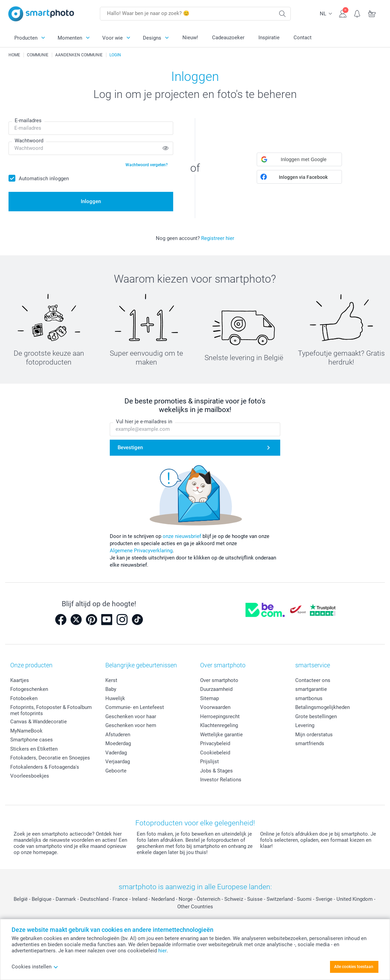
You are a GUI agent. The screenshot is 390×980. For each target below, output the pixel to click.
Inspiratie (269, 38)
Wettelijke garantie (221, 735)
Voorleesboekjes (30, 776)
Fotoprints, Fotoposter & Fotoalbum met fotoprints (51, 710)
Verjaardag (118, 762)
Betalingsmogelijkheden (322, 707)
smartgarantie (311, 689)
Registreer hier (218, 238)
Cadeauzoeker (228, 38)
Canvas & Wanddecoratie (39, 722)
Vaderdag (116, 753)
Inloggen (91, 201)
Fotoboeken (24, 698)
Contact (303, 38)
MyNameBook (26, 731)
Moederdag (118, 743)
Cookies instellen (35, 967)
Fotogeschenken (29, 689)
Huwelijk (115, 698)
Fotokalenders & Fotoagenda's (45, 767)
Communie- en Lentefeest (135, 707)
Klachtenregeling (219, 725)
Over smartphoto (219, 680)
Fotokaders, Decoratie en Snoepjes (50, 758)
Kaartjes (20, 680)
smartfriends (310, 743)
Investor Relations (221, 780)
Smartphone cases (32, 740)
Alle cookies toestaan (354, 967)
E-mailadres (28, 120)
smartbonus (309, 698)
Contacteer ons (313, 680)
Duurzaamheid (216, 689)
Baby (111, 689)
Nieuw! (190, 38)
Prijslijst (209, 762)
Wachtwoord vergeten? (147, 165)
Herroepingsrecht (220, 716)
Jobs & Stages (216, 771)
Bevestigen (130, 448)
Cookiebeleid (215, 753)
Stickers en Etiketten (34, 749)
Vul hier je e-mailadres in (144, 422)
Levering (305, 725)
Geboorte (116, 771)
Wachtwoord (29, 141)
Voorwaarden (215, 707)
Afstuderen (118, 735)
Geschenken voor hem (131, 725)
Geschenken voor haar (131, 716)
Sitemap (209, 698)
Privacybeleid (215, 743)
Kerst (111, 680)
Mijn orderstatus (314, 735)
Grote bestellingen (316, 716)
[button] (299, 159)
